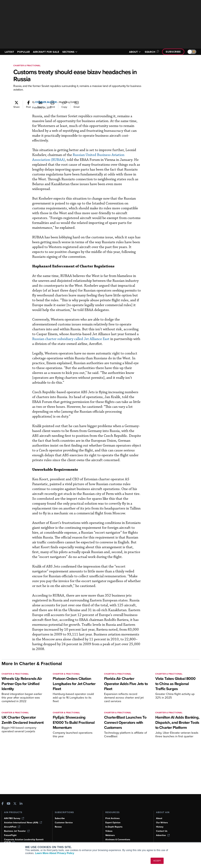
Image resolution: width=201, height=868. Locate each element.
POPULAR (23, 52)
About (159, 818)
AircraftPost (12, 827)
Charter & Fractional (27, 66)
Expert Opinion (113, 823)
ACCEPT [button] (157, 861)
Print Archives (113, 818)
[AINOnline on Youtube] (9, 804)
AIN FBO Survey (14, 818)
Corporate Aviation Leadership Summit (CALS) (24, 841)
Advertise (163, 835)
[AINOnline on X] (15, 804)
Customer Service (64, 823)
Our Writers (162, 823)
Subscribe (173, 52)
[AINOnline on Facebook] (3, 804)
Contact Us (162, 831)
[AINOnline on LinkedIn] (21, 804)
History (160, 827)
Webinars (110, 835)
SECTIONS (70, 52)
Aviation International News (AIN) (23, 823)
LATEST (9, 52)
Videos (109, 831)
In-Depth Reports (114, 827)
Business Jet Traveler (17, 831)
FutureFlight (10, 835)
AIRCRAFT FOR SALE (46, 52)
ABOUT (135, 52)
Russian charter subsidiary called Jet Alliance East (71, 339)
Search (151, 52)
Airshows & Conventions (118, 840)
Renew (58, 827)
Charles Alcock (46, 102)
